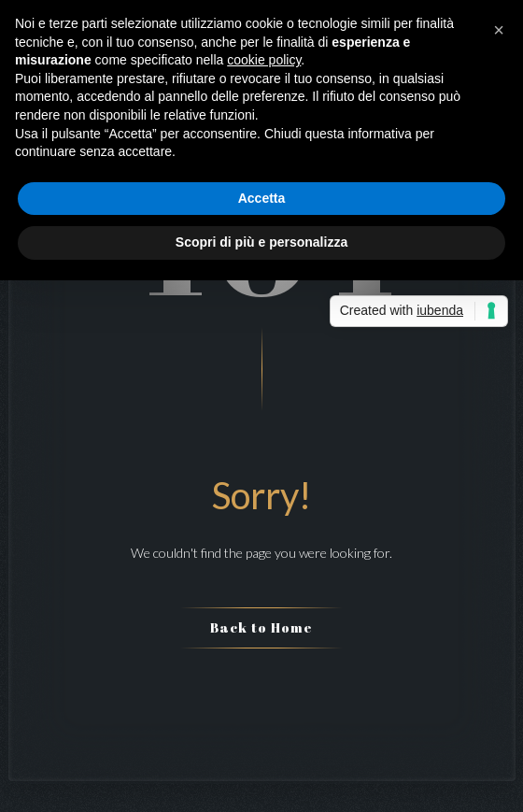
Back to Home (261, 627)
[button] (499, 30)
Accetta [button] (262, 198)
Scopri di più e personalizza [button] (261, 242)
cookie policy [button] (264, 60)
